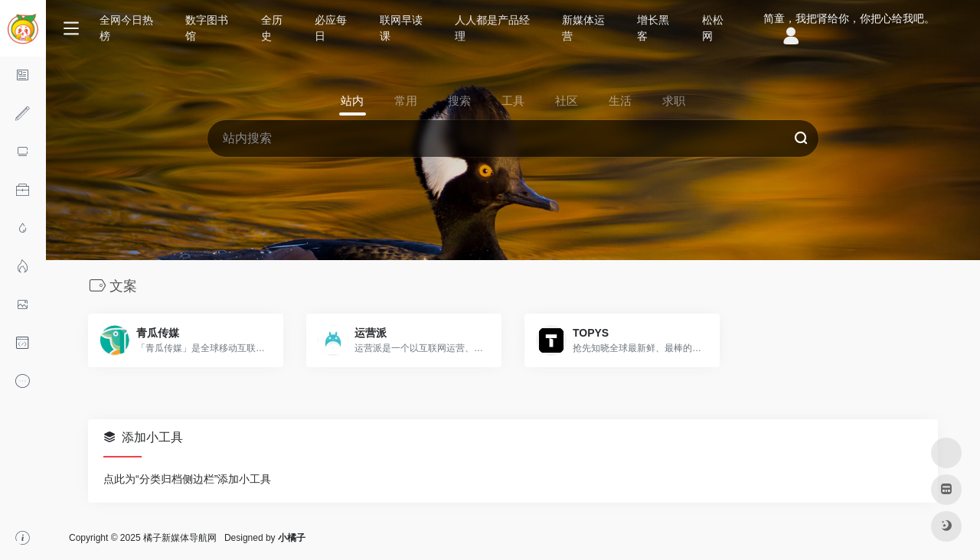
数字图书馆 (207, 28)
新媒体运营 (583, 28)
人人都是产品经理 (492, 28)
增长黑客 (653, 28)
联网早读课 (401, 28)
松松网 (713, 28)
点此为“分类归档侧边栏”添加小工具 (187, 479)
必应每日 (331, 28)
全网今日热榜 (126, 28)
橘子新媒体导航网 (180, 538)
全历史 (272, 28)
